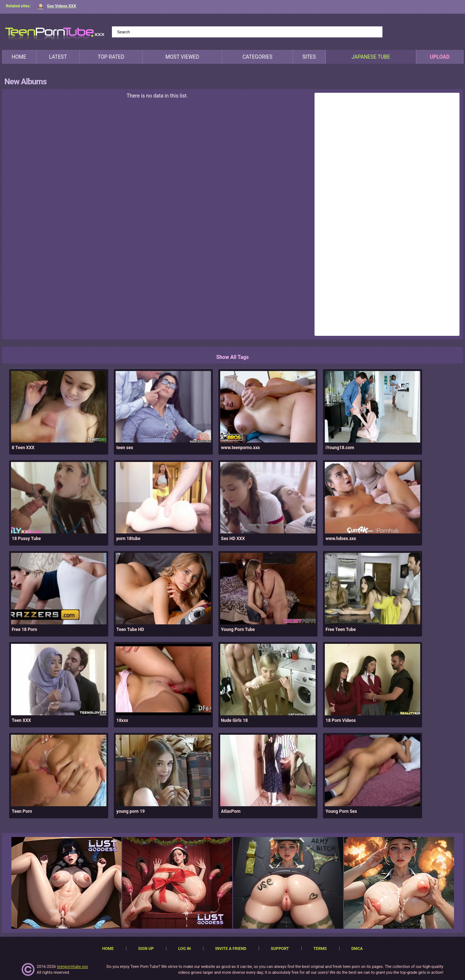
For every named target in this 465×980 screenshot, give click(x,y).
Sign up (146, 949)
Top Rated (111, 57)
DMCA (357, 949)
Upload (439, 57)
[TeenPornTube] (55, 32)
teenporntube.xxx (72, 967)
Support (280, 949)
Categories (258, 57)
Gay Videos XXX (57, 6)
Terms (320, 949)
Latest (58, 57)
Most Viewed (182, 57)
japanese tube (371, 57)
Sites (309, 57)
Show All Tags (232, 357)
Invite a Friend (231, 949)
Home (19, 57)
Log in (184, 949)
